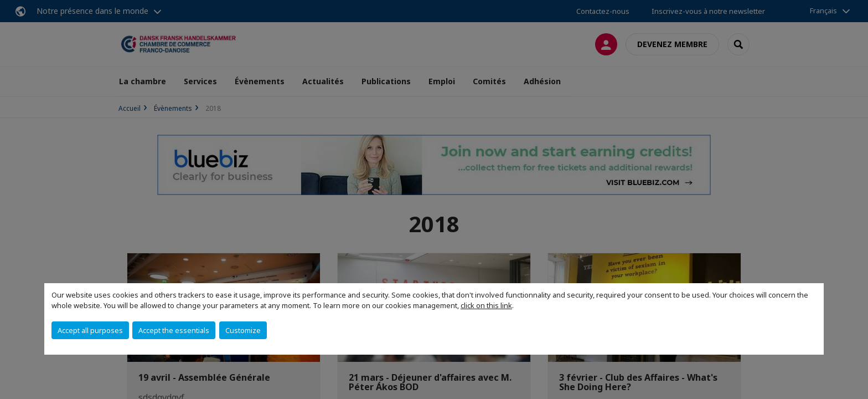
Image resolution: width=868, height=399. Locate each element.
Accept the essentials (174, 330)
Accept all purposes (90, 330)
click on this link (486, 305)
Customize (243, 330)
